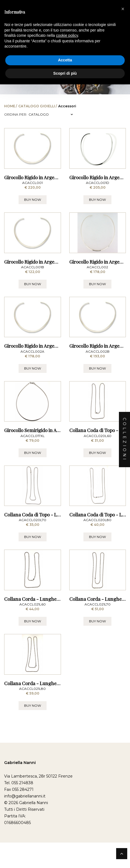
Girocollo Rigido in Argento (98, 293)
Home (10, 106)
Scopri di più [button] (65, 73)
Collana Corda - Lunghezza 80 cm (41, 795)
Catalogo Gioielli (37, 106)
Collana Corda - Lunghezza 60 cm (41, 695)
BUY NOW (33, 215)
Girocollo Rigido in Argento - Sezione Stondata (53, 394)
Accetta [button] (65, 60)
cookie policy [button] (67, 35)
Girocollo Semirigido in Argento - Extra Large (53, 494)
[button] (123, 9)
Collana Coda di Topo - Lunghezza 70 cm (48, 594)
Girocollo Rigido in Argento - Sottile (42, 193)
